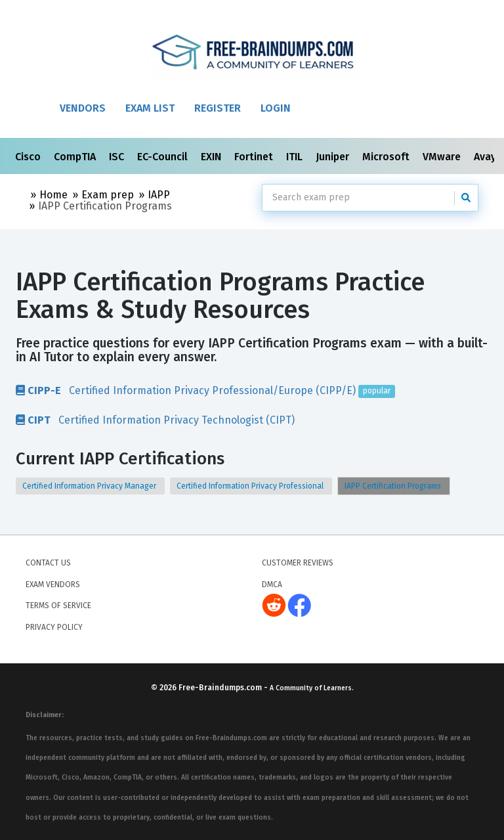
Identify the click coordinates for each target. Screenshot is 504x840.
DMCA (272, 585)
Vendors (83, 108)
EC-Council (164, 157)
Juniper (334, 157)
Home (53, 195)
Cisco (29, 157)
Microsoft (387, 157)
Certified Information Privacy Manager (90, 486)
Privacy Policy (54, 627)
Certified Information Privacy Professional (251, 486)
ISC (118, 157)
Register (218, 108)
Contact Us (48, 563)
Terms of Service (58, 606)
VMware (443, 157)
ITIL (296, 157)
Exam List (150, 108)
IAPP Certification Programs (394, 486)
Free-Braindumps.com (221, 688)
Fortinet (255, 157)
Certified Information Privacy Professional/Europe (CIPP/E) (205, 390)
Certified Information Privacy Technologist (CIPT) (155, 420)
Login (276, 108)
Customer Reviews (298, 563)
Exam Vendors (53, 585)
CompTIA (76, 157)
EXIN (212, 157)
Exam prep (108, 195)
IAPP (159, 195)
